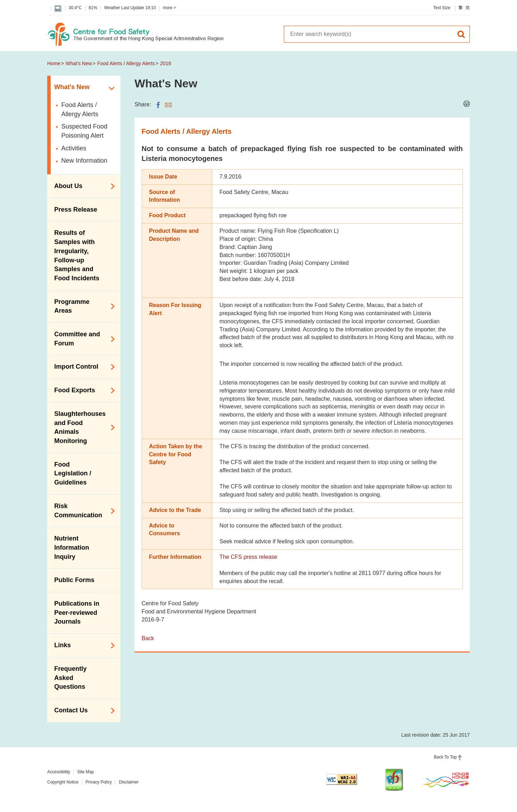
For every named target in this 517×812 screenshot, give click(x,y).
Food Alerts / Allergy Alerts (126, 63)
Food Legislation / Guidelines (73, 473)
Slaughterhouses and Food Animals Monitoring (82, 427)
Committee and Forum (82, 339)
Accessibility (59, 772)
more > (169, 8)
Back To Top (445, 757)
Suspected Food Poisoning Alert (84, 131)
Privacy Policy (99, 782)
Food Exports (82, 391)
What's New (79, 63)
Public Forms (74, 580)
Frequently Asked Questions (70, 678)
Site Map (85, 772)
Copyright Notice (63, 782)
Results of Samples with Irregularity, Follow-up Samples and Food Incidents (77, 255)
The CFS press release (248, 557)
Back (148, 638)
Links (82, 645)
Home (54, 63)
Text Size (442, 8)
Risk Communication (82, 511)
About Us (82, 186)
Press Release (76, 210)
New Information (84, 161)
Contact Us (82, 711)
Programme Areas (82, 306)
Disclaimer (129, 782)
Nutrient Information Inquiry (72, 547)
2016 (166, 63)
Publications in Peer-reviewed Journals (77, 613)
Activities (74, 148)
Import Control (82, 367)
